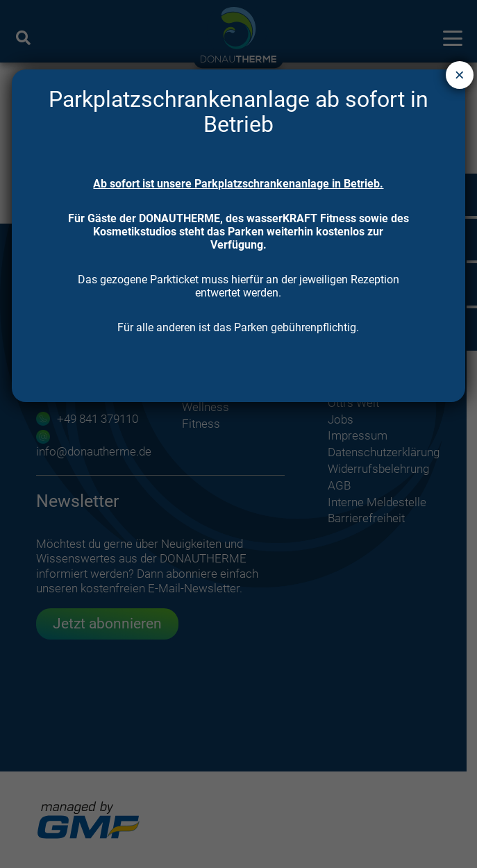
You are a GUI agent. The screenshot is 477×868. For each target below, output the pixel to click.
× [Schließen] (460, 75)
